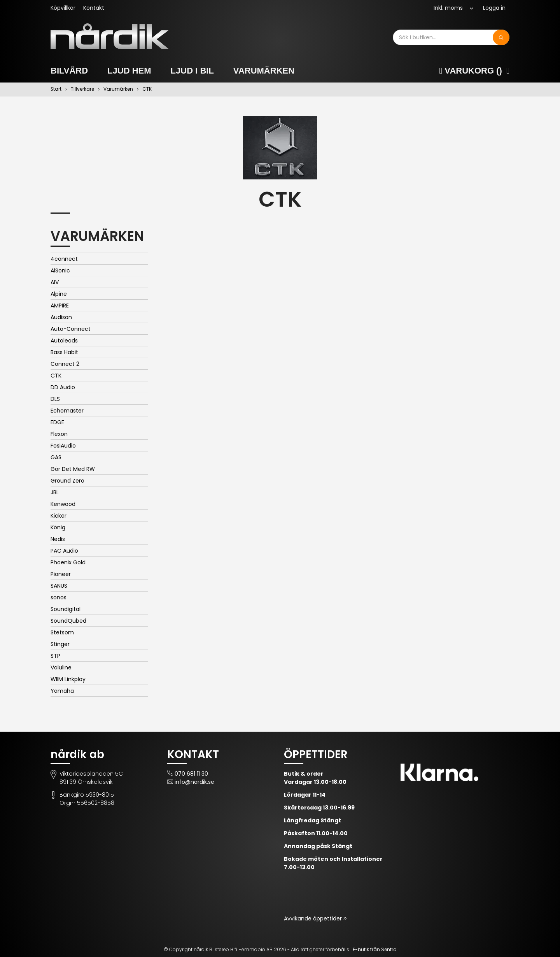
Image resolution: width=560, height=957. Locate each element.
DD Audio (63, 387)
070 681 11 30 (191, 774)
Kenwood (63, 504)
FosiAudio (63, 446)
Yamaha (62, 691)
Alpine (59, 294)
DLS (55, 399)
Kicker (59, 516)
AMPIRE (60, 306)
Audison (61, 317)
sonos (59, 597)
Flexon (59, 434)
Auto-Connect (71, 329)
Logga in (494, 8)
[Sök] (501, 37)
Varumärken (264, 71)
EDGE (57, 422)
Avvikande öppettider (314, 918)
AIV (55, 282)
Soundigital (66, 609)
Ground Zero (67, 481)
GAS (56, 457)
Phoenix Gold (68, 562)
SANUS (59, 586)
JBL (55, 492)
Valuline (61, 667)
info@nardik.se (194, 782)
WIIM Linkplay (68, 679)
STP (55, 656)
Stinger (60, 644)
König (58, 527)
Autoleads (64, 341)
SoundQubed (68, 621)
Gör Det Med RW (73, 469)
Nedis (58, 539)
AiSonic (60, 270)
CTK (56, 376)
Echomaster (67, 411)
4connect (64, 259)
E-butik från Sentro (374, 949)
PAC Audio (64, 551)
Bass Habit (64, 352)
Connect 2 (65, 364)
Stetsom (62, 632)
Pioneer (61, 574)
